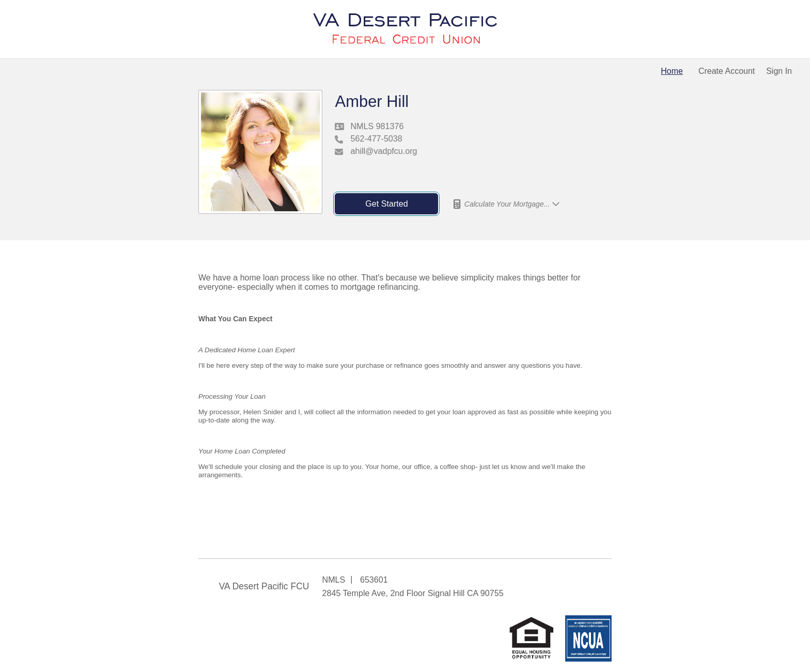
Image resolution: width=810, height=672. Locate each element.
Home (672, 71)
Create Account (727, 71)
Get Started (386, 204)
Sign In (779, 71)
